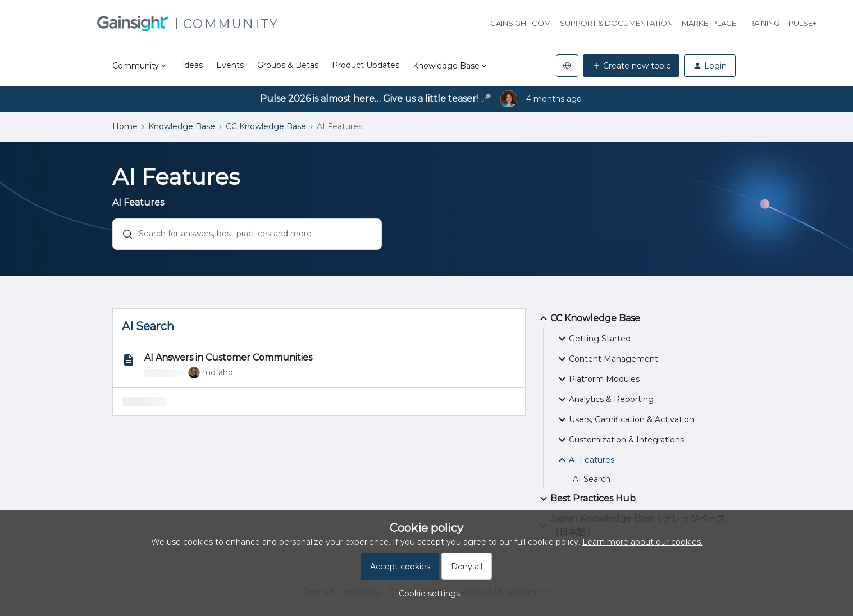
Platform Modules (597, 379)
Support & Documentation (616, 23)
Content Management (607, 359)
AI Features (585, 460)
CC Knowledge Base (266, 126)
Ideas (192, 65)
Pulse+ (802, 23)
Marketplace (709, 23)
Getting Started (593, 339)
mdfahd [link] (218, 372)
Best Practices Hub (586, 499)
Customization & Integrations (620, 440)
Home (125, 126)
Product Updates (366, 65)
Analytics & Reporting (605, 399)
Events (230, 65)
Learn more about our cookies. (642, 542)
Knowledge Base (182, 126)
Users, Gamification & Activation (625, 419)
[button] (631, 66)
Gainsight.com (521, 23)
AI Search (592, 479)
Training (762, 23)
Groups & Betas (288, 65)
